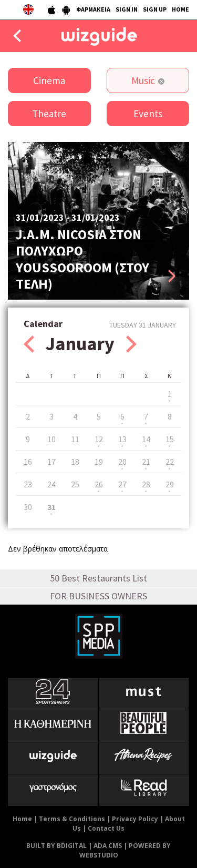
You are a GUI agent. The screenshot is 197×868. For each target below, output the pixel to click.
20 (122, 462)
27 (122, 484)
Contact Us (106, 828)
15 (170, 439)
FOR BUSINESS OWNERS (98, 596)
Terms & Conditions (72, 819)
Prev (29, 344)
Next (131, 344)
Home (22, 819)
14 (146, 439)
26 (99, 484)
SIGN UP (155, 9)
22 (170, 462)
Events (148, 114)
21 (146, 462)
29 (170, 484)
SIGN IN (127, 9)
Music (143, 80)
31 (51, 507)
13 (122, 439)
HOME (180, 9)
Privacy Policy (135, 819)
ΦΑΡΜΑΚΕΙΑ (93, 9)
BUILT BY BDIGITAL (56, 846)
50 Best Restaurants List (98, 578)
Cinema (49, 80)
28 (146, 484)
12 (99, 439)
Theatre (49, 114)
